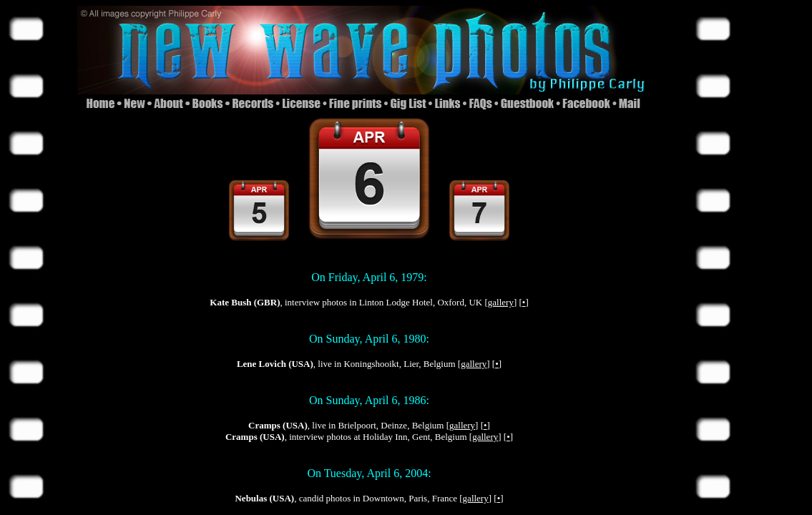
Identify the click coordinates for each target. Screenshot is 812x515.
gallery (501, 302)
